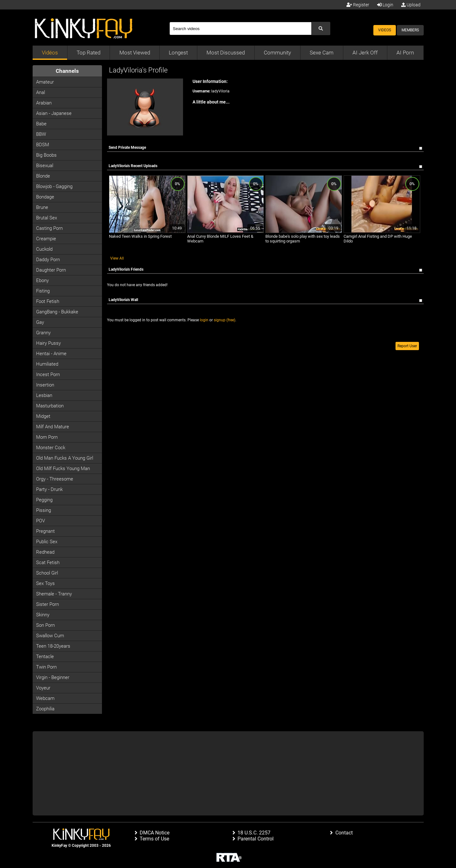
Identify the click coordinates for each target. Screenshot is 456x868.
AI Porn (405, 53)
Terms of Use (154, 839)
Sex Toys (45, 583)
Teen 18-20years (53, 646)
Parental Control (256, 839)
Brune (42, 207)
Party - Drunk (49, 489)
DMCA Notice (155, 833)
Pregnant (45, 531)
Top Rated (89, 53)
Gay (40, 322)
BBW (41, 134)
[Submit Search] (321, 28)
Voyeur (43, 688)
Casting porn (49, 228)
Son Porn (45, 625)
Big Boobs (46, 155)
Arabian (44, 103)
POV (41, 521)
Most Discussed (226, 53)
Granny (43, 333)
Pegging (44, 500)
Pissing (44, 510)
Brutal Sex (47, 218)
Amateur (45, 82)
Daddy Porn (48, 260)
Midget (43, 416)
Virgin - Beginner (53, 677)
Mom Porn (47, 437)
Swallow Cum (50, 636)
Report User (407, 346)
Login (385, 5)
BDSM (43, 145)
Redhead (45, 552)
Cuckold (44, 249)
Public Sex (47, 542)
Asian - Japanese (54, 113)
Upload (411, 5)
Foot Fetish (48, 301)
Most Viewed (135, 53)
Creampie (46, 239)
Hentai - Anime (51, 354)
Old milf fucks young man (63, 469)
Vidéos (50, 53)
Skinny (43, 615)
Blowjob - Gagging (54, 186)
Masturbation (50, 406)
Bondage (45, 197)
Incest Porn (48, 374)
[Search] (240, 28)
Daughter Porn (51, 270)
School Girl (47, 573)
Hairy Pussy (48, 343)
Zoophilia (45, 709)
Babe (41, 124)
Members (410, 30)
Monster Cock (51, 448)
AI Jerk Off (365, 53)
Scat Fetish (48, 563)
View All (117, 258)
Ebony (42, 280)
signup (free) (225, 320)
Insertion (45, 385)
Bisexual (45, 166)
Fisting (43, 291)
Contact (344, 833)
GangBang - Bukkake (57, 312)
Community (277, 53)
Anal (41, 92)
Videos (385, 30)
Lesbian (44, 395)
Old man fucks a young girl (65, 458)
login (204, 320)
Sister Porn (47, 604)
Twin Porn (46, 667)
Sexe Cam (322, 53)
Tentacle (45, 657)
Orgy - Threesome (55, 479)
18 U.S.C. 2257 (254, 833)
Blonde (43, 176)
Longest (178, 53)
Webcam (45, 698)
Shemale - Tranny (54, 594)
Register (358, 5)
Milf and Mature (53, 427)
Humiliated (47, 364)
